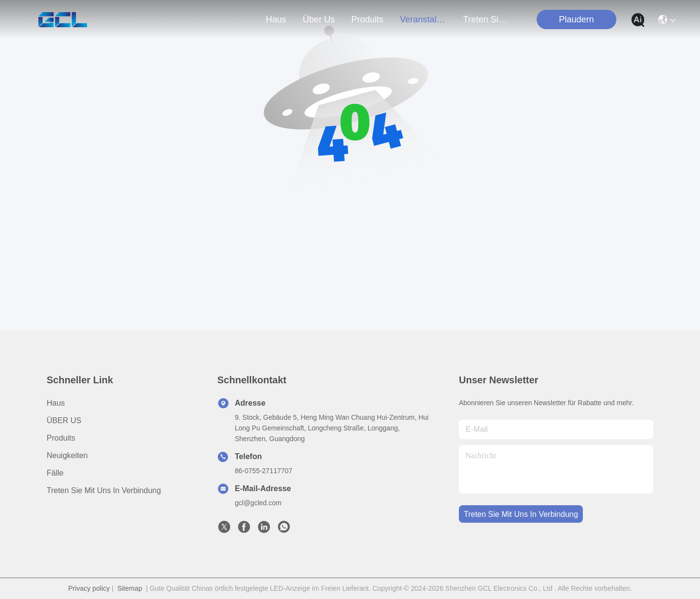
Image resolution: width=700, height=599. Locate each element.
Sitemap (130, 588)
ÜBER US (64, 420)
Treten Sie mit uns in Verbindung (104, 490)
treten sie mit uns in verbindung (487, 19)
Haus (276, 19)
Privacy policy (89, 588)
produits (367, 19)
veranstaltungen (423, 19)
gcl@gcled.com (258, 503)
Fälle (55, 473)
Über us (319, 19)
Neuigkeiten (67, 455)
